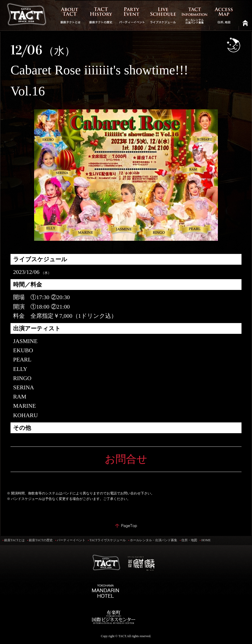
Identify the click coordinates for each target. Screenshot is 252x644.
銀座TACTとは (14, 540)
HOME (206, 540)
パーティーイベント (71, 540)
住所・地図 (189, 540)
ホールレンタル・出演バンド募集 (154, 540)
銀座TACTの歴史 (41, 540)
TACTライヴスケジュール (108, 540)
